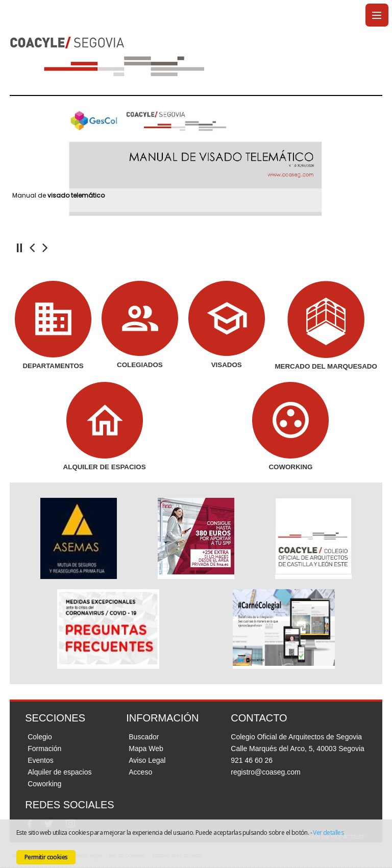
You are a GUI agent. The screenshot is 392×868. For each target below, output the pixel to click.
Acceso (140, 772)
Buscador (144, 737)
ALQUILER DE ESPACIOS (105, 467)
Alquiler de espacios (59, 772)
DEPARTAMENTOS (53, 366)
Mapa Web (146, 749)
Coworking (44, 784)
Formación (44, 749)
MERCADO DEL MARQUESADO (326, 366)
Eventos (41, 760)
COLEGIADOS (140, 365)
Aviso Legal (147, 760)
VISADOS (227, 365)
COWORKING (290, 467)
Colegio (40, 737)
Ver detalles (328, 833)
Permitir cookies (46, 857)
